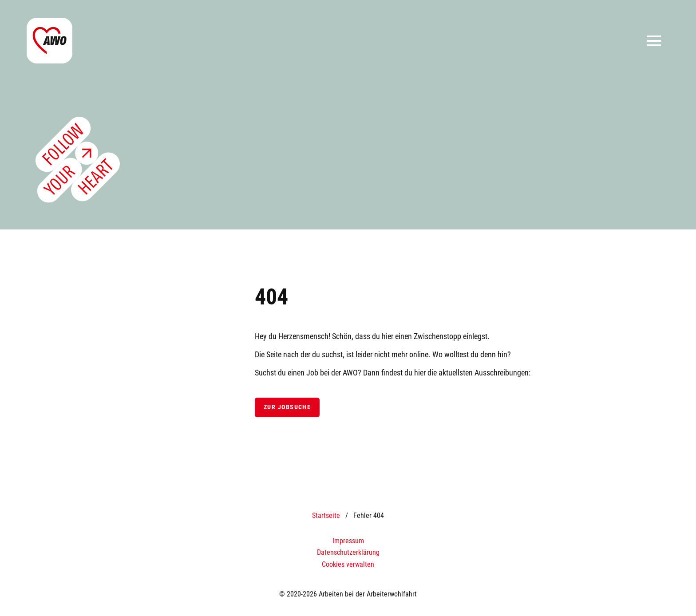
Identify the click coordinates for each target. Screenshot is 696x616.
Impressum (348, 541)
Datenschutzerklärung (348, 552)
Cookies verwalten (348, 564)
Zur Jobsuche (287, 407)
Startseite (326, 515)
